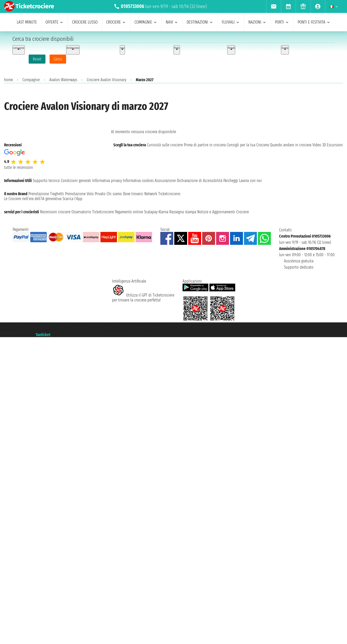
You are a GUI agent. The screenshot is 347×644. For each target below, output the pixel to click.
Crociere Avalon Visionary (107, 80)
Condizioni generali (76, 181)
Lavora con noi (250, 181)
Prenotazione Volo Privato (85, 194)
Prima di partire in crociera (205, 145)
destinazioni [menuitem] (200, 22)
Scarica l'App (72, 199)
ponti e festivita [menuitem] (314, 22)
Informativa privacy (107, 181)
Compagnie (31, 80)
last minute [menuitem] (27, 22)
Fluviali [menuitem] (231, 22)
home (9, 80)
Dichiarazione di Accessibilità (200, 181)
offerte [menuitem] (54, 22)
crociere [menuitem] (116, 22)
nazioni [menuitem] (257, 22)
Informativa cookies (138, 181)
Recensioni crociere (55, 212)
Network (151, 194)
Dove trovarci (133, 194)
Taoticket (43, 335)
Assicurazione (165, 181)
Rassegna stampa (183, 212)
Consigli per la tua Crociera (248, 145)
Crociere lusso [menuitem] (85, 22)
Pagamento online (129, 212)
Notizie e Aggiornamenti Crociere (223, 212)
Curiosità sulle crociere (165, 145)
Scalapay (151, 212)
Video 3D (319, 145)
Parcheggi (231, 181)
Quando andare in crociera (291, 145)
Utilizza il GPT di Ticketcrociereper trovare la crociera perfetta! (143, 298)
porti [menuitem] (282, 22)
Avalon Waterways (63, 80)
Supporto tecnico (46, 181)
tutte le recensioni (19, 167)
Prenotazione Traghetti (46, 194)
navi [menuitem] (172, 22)
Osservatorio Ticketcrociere (93, 212)
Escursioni (335, 145)
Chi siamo (114, 194)
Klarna (163, 212)
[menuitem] (274, 6)
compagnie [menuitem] (146, 22)
